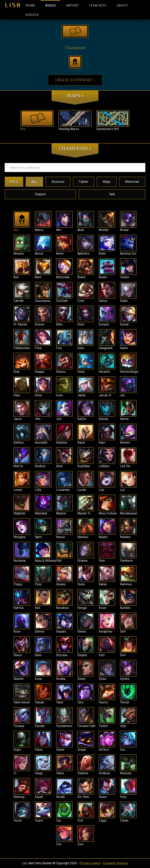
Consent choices (115, 863)
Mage (107, 182)
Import (72, 5)
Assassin (58, 182)
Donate (32, 15)
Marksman (132, 182)
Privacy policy (90, 863)
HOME (30, 5)
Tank (112, 194)
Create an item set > (75, 80)
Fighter (83, 182)
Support (40, 194)
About (122, 5)
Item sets (98, 5)
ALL (34, 182)
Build (50, 5)
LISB (13, 5)
